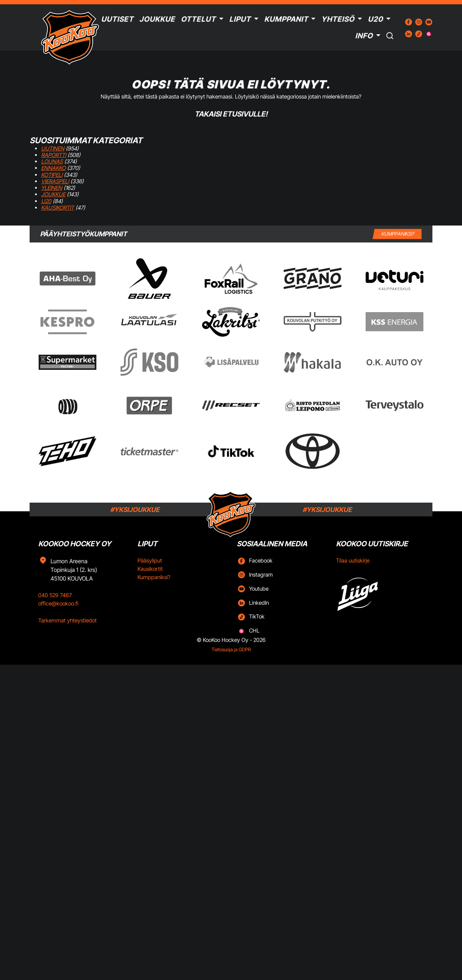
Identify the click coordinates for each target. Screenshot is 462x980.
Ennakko (53, 168)
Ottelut (198, 19)
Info (364, 36)
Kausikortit (58, 208)
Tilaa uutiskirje (353, 561)
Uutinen (53, 148)
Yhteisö (338, 19)
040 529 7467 (55, 595)
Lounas (52, 161)
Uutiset (117, 19)
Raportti (54, 155)
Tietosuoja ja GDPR (231, 649)
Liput (240, 19)
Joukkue (157, 19)
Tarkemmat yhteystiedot (67, 620)
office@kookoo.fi (58, 603)
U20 (375, 19)
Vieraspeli (55, 181)
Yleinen (52, 188)
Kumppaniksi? (154, 577)
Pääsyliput (150, 561)
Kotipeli (52, 175)
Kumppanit (286, 19)
